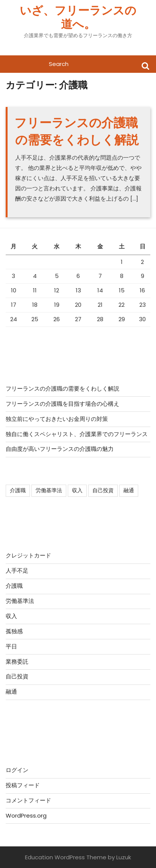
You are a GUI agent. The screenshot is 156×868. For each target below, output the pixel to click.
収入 (11, 616)
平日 (11, 646)
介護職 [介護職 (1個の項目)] (18, 490)
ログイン (17, 770)
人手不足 (17, 571)
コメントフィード (28, 800)
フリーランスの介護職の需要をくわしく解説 (76, 131)
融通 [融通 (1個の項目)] (129, 490)
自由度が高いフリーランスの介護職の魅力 (60, 449)
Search (145, 65)
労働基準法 (20, 601)
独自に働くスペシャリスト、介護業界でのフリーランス (77, 434)
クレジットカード (28, 555)
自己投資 (17, 676)
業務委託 (17, 662)
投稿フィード (23, 785)
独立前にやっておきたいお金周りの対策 (57, 419)
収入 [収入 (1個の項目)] (77, 490)
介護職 (14, 586)
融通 (11, 691)
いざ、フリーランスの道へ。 (78, 17)
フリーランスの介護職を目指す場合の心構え (62, 404)
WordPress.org (26, 815)
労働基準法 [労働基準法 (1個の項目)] (49, 490)
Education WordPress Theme (66, 857)
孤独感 (14, 631)
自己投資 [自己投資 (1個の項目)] (103, 490)
